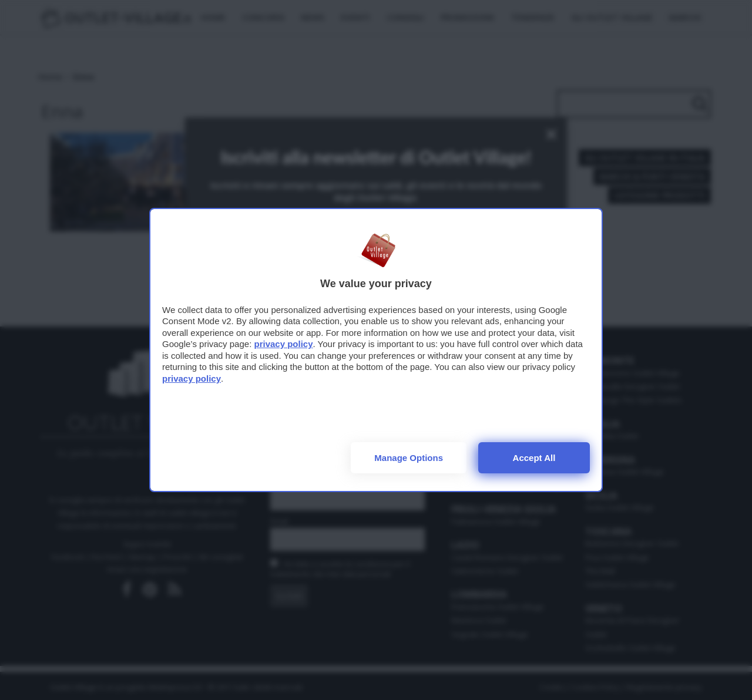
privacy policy (283, 344)
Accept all (534, 458)
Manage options (409, 458)
